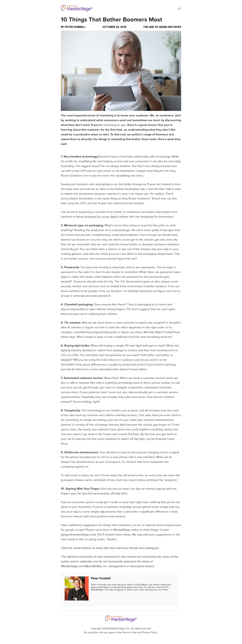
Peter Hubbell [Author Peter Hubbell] (75, 27)
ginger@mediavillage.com (78, 535)
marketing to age (114, 125)
